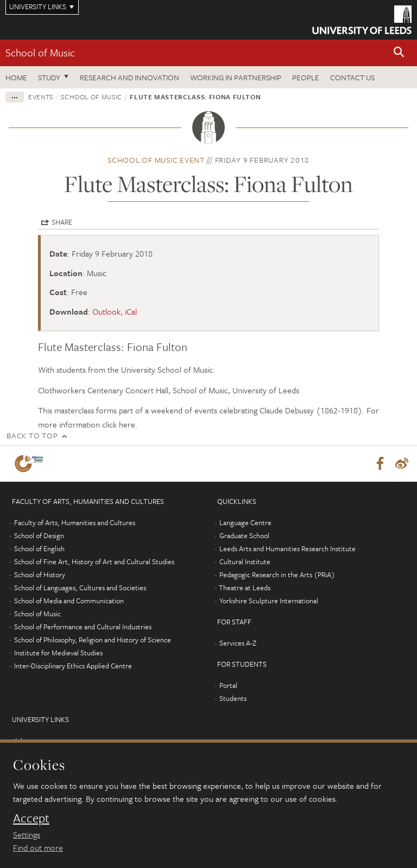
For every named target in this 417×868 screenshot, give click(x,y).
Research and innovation (129, 77)
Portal (228, 685)
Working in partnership (236, 77)
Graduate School (244, 535)
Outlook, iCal (115, 311)
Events (41, 97)
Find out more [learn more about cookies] (38, 847)
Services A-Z (238, 643)
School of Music (40, 52)
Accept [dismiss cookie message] (31, 818)
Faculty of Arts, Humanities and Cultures (75, 522)
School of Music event (156, 160)
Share (62, 222)
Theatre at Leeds (245, 588)
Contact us (352, 77)
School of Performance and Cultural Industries (83, 627)
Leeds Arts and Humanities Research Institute (288, 548)
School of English (39, 548)
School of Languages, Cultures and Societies (80, 588)
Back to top (32, 435)
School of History (40, 575)
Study (49, 77)
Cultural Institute (245, 561)
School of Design (39, 535)
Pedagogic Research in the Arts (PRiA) (277, 575)
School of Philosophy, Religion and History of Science (93, 640)
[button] (399, 53)
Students (233, 698)
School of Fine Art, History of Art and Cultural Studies (94, 561)
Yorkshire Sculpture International (269, 601)
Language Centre (245, 522)
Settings (27, 834)
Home (16, 77)
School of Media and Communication (69, 601)
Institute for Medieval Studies (58, 653)
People (306, 77)
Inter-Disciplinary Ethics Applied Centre (73, 666)
